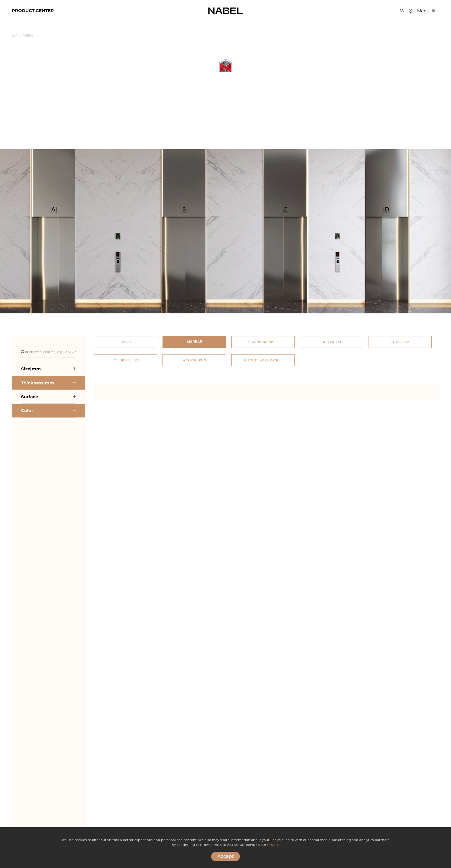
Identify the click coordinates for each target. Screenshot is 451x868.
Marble (194, 342)
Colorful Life (126, 360)
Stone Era (400, 342)
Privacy (273, 845)
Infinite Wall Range (263, 360)
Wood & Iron (194, 360)
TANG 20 (126, 342)
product (27, 35)
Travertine (331, 342)
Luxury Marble (263, 342)
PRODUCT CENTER (33, 11)
